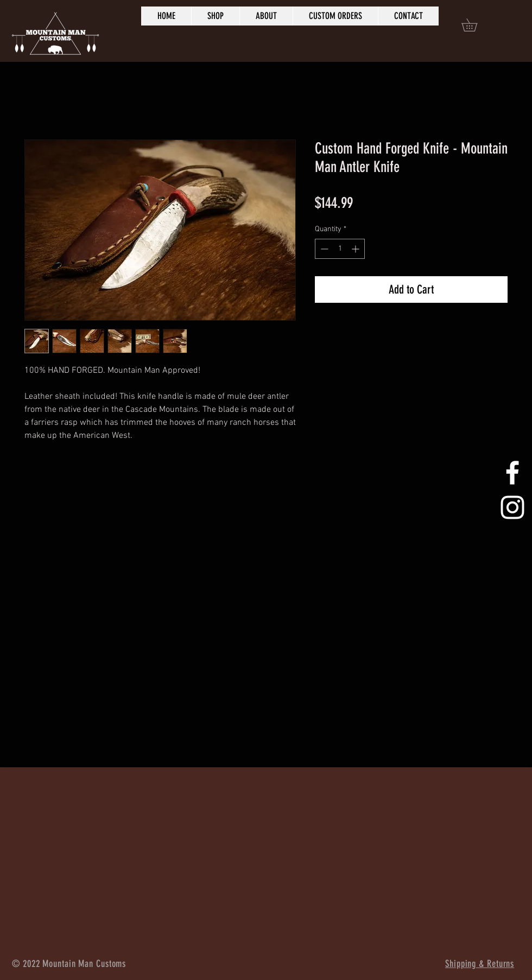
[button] (476, 25)
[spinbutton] (340, 249)
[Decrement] (323, 249)
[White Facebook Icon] (512, 473)
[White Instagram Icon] (512, 507)
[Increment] (356, 249)
